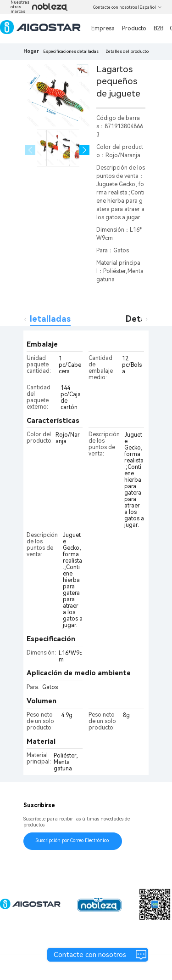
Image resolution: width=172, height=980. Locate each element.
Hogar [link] (31, 51)
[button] (85, 150)
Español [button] (151, 7)
